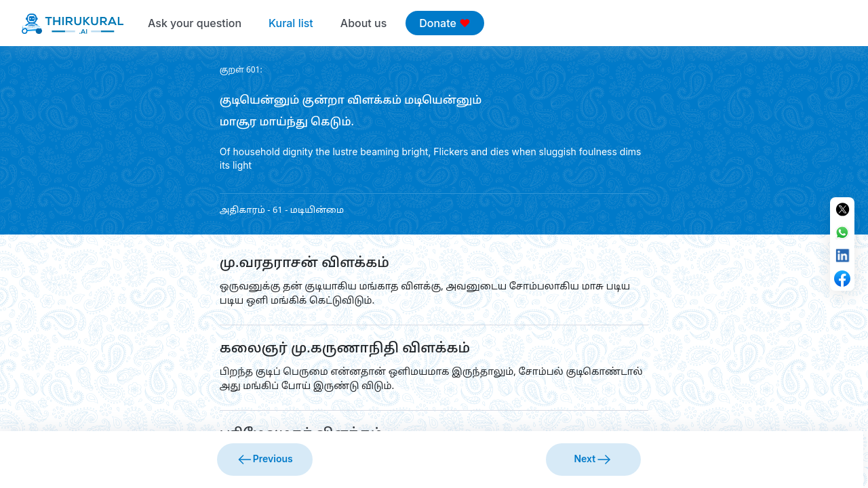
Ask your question (195, 23)
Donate (445, 23)
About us (363, 23)
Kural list (291, 23)
